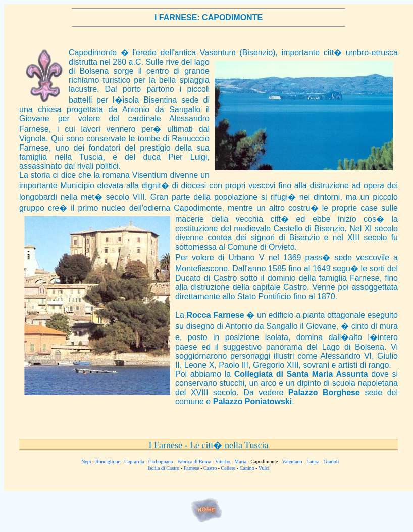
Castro (210, 468)
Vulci (264, 468)
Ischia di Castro (164, 468)
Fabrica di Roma (194, 462)
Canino (247, 468)
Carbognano (161, 462)
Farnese (192, 468)
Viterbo (223, 462)
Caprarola (134, 462)
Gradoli (331, 462)
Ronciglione (108, 462)
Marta (240, 462)
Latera (313, 462)
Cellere (228, 468)
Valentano (292, 462)
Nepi (86, 462)
